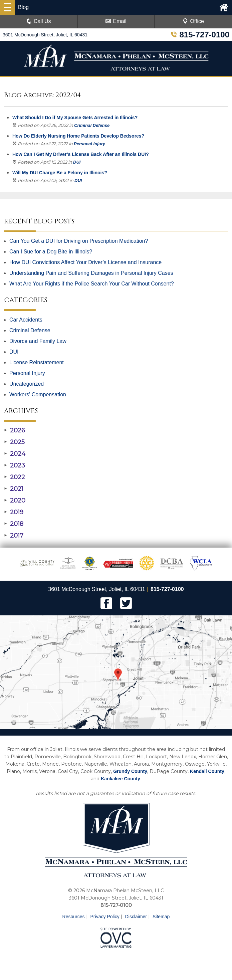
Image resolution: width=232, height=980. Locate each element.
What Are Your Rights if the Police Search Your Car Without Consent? (92, 284)
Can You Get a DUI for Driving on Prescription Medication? (79, 241)
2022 (15, 477)
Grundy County (130, 771)
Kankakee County (120, 779)
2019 (14, 512)
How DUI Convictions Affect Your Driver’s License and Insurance (85, 262)
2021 (14, 489)
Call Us (39, 21)
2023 (15, 465)
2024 (15, 454)
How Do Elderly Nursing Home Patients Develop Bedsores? (78, 136)
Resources (74, 917)
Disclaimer (136, 917)
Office (193, 21)
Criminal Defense (92, 125)
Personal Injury (89, 144)
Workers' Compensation (38, 395)
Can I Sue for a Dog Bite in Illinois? (51, 252)
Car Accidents (26, 320)
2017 (14, 536)
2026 (15, 430)
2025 (14, 442)
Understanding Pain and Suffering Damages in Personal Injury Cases (91, 273)
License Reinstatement (37, 362)
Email (116, 21)
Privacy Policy (105, 917)
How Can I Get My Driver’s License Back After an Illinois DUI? (81, 154)
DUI (77, 162)
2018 (14, 524)
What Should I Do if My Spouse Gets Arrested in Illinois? (75, 118)
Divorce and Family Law (38, 341)
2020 (15, 501)
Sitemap (161, 917)
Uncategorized (27, 384)
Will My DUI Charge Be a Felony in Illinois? (60, 173)
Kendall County (207, 771)
